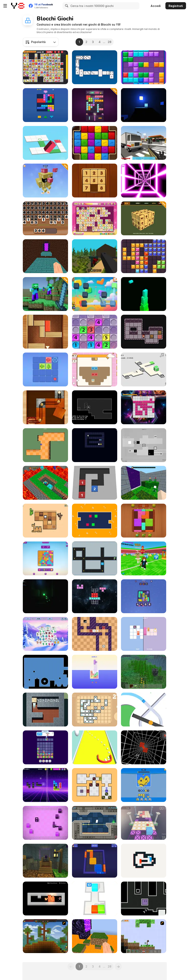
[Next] (118, 967)
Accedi (156, 6)
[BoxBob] (45, 521)
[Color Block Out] (95, 861)
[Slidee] (45, 823)
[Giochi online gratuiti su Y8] (18, 6)
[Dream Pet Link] (95, 218)
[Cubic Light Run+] (144, 105)
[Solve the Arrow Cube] (144, 218)
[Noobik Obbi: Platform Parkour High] (45, 861)
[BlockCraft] (45, 294)
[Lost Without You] (45, 596)
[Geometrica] (95, 823)
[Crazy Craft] (144, 143)
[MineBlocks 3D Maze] (45, 483)
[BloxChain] (144, 407)
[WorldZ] (95, 256)
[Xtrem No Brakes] (144, 747)
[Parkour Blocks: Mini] (144, 483)
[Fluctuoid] (144, 898)
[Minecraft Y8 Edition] (144, 936)
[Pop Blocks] (95, 143)
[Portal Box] (144, 369)
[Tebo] (45, 445)
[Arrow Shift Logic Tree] (45, 369)
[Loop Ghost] (95, 445)
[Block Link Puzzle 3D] (95, 294)
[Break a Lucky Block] (144, 558)
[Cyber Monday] (95, 369)
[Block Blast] (45, 105)
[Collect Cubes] (95, 747)
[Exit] (45, 332)
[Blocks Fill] (45, 785)
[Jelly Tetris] (95, 672)
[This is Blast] (144, 785)
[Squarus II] (144, 445)
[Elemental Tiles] (95, 634)
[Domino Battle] (95, 67)
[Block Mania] (144, 67)
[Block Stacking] (144, 294)
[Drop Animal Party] (45, 747)
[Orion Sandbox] (45, 936)
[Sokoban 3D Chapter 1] (95, 898)
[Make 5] (95, 332)
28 (109, 42)
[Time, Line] (144, 634)
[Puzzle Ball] (45, 407)
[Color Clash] (45, 558)
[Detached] (95, 407)
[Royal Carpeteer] (45, 710)
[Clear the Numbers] (45, 218)
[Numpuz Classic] (95, 181)
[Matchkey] (95, 785)
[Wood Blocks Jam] (144, 521)
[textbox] (41, 42)
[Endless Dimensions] (45, 634)
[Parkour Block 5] (45, 256)
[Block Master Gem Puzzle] (95, 105)
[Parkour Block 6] (95, 936)
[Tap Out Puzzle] (45, 181)
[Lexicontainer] (95, 710)
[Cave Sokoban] (144, 332)
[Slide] (95, 558)
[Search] (66, 6)
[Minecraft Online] (144, 672)
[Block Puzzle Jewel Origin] (144, 256)
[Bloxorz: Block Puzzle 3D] (45, 143)
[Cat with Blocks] (45, 898)
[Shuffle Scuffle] (95, 521)
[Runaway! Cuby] (144, 823)
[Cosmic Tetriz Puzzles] (95, 596)
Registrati (176, 6)
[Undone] (45, 672)
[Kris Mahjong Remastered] (45, 67)
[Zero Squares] (144, 861)
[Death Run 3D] (144, 181)
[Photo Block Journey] (144, 596)
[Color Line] (144, 710)
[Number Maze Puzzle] (95, 483)
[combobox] (41, 42)
